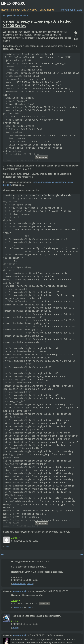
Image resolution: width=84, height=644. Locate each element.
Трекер (42, 10)
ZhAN (14, 538)
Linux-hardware (20, 15)
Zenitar (15, 621)
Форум (34, 10)
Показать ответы (19, 584)
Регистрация (68, 10)
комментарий (20, 591)
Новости (6, 10)
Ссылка (7, 546)
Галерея (16, 10)
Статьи (25, 10)
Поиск (50, 10)
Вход (80, 10)
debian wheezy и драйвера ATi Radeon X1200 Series (38, 23)
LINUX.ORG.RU (13, 3)
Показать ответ (18, 607)
